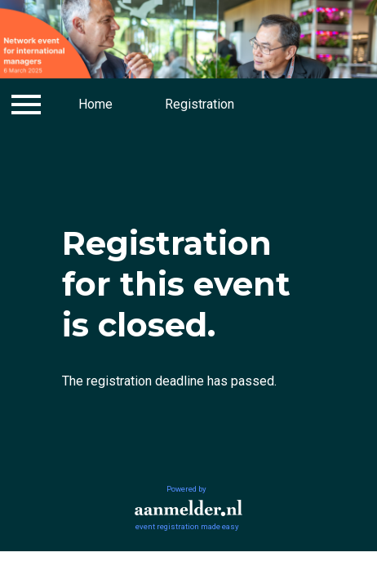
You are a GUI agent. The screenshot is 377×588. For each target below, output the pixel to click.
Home (95, 104)
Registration (200, 104)
